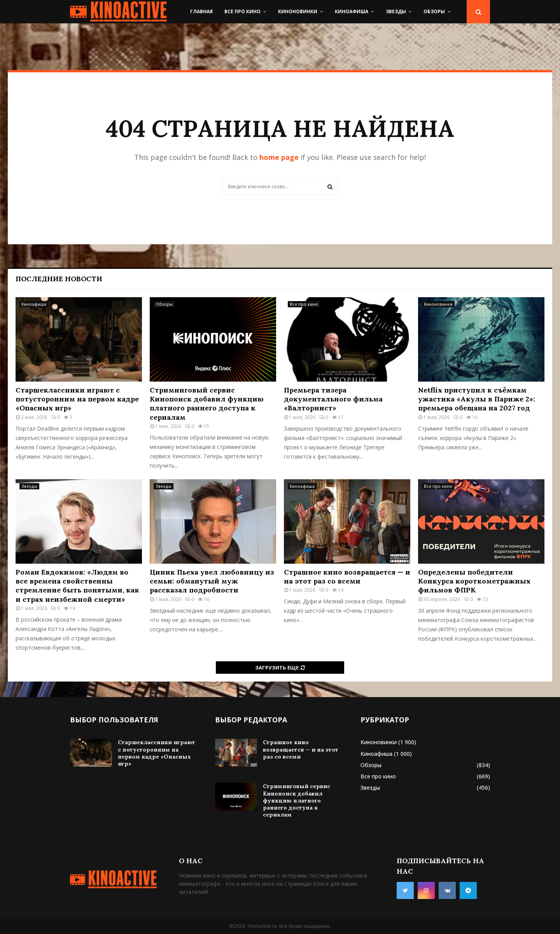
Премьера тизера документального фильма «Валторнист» (333, 399)
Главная (201, 11)
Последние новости (59, 279)
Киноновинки (298, 11)
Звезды (396, 11)
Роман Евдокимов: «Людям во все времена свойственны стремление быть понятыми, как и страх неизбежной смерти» (77, 586)
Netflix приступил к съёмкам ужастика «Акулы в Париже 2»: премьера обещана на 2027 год (477, 399)
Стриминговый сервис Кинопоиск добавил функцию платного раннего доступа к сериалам (207, 404)
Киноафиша (352, 11)
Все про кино (242, 11)
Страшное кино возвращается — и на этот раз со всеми (347, 577)
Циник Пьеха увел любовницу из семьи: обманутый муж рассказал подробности (212, 581)
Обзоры (434, 11)
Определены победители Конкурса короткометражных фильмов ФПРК (474, 581)
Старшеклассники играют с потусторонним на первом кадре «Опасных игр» (77, 399)
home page (279, 157)
